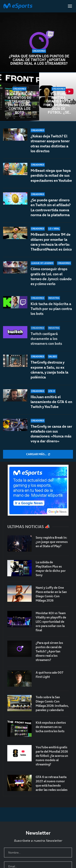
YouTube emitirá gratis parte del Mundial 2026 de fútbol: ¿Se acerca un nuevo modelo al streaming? (58, 103)
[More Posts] (38, 454)
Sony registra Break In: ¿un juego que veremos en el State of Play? (52, 542)
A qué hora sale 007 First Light (49, 675)
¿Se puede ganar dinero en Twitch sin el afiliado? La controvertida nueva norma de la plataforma (51, 208)
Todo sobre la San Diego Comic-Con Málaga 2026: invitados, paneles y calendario (52, 704)
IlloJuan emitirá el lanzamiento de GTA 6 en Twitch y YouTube (51, 402)
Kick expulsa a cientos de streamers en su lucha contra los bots (19, 103)
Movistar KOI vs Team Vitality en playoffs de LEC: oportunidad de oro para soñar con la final (51, 622)
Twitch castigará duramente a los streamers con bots (46, 340)
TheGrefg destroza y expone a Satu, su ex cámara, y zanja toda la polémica (49, 370)
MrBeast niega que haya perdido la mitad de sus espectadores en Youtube (51, 175)
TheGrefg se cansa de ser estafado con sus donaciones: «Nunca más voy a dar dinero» (51, 434)
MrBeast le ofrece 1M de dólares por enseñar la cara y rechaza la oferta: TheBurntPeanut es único (51, 246)
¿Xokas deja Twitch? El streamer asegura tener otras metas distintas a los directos (50, 144)
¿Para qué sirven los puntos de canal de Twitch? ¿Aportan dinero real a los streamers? (39, 60)
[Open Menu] (70, 6)
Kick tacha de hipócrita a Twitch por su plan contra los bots (51, 313)
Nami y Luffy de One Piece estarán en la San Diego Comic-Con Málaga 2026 (51, 594)
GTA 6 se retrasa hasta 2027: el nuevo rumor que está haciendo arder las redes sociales (52, 783)
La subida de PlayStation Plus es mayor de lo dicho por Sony (51, 569)
